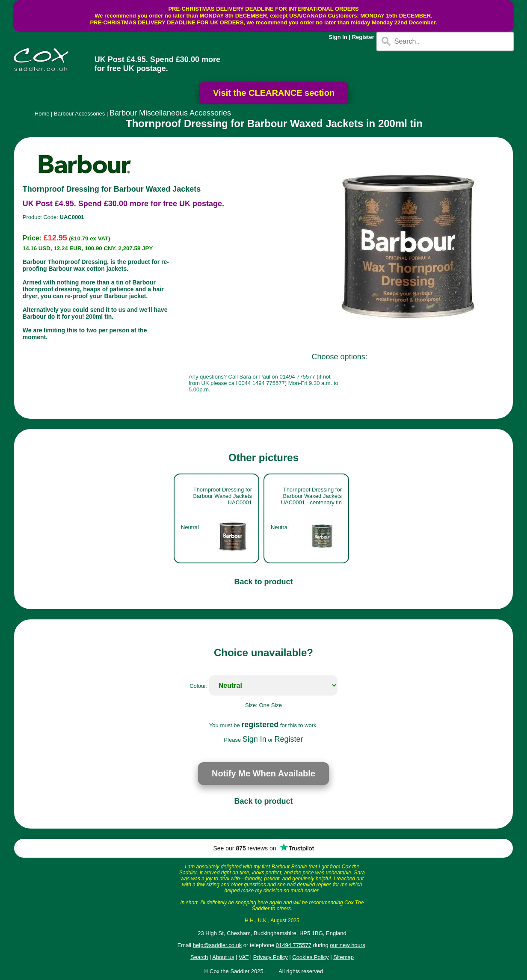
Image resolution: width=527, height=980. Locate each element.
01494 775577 (294, 945)
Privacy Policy (271, 957)
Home (42, 114)
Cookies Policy (310, 957)
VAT (244, 957)
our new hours (347, 945)
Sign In (338, 37)
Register (363, 37)
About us (223, 957)
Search (199, 957)
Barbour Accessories (79, 114)
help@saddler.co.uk (217, 945)
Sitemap (343, 957)
